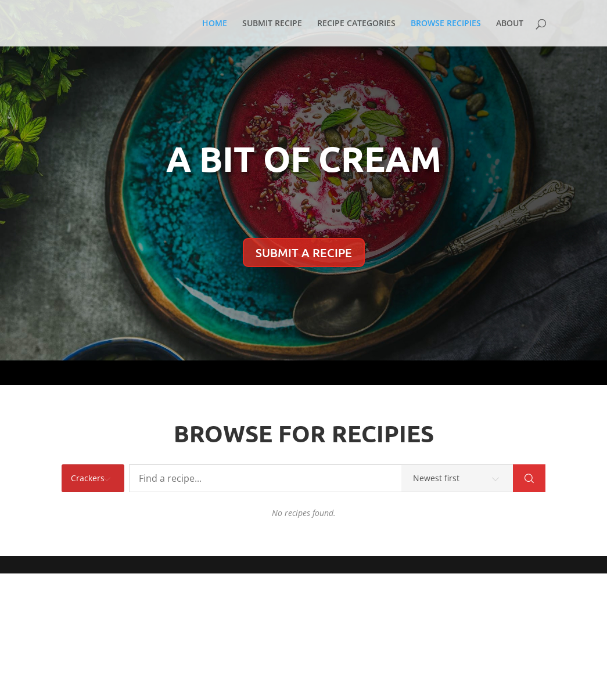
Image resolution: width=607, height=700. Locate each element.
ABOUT (510, 24)
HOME (215, 24)
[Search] (529, 478)
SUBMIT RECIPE (272, 24)
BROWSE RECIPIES (446, 24)
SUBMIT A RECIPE (304, 252)
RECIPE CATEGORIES (356, 24)
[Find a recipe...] (321, 478)
